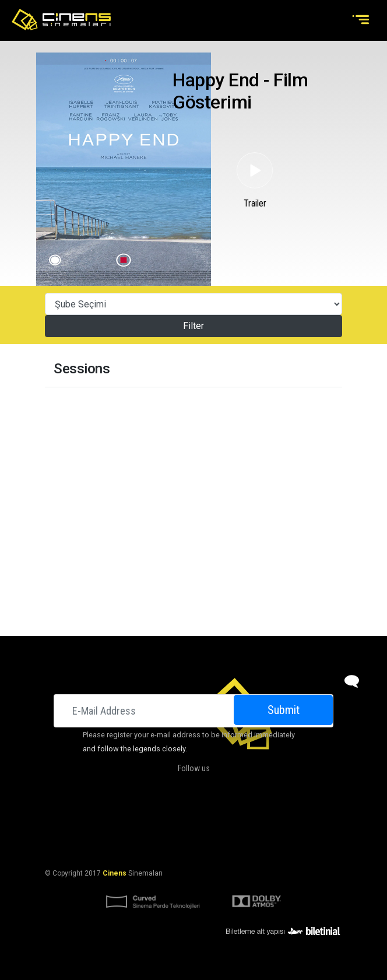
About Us (125, 817)
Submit (284, 710)
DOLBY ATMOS (173, 817)
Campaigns (223, 817)
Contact (266, 817)
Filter (193, 326)
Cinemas (86, 817)
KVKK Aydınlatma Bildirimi (135, 845)
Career (303, 817)
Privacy (286, 845)
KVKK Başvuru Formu (227, 845)
